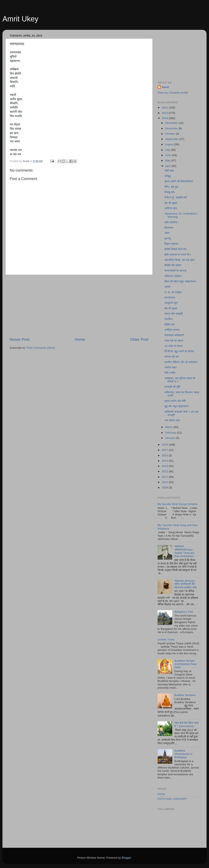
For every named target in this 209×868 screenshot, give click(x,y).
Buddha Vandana (185, 695)
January (170, 438)
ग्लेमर (167, 233)
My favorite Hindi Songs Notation (178, 504)
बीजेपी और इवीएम (173, 265)
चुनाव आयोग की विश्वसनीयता (179, 181)
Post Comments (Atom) (41, 348)
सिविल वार (170, 325)
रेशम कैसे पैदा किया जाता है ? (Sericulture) (186, 724)
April (168, 166)
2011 (165, 477)
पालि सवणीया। (172, 222)
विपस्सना (169, 228)
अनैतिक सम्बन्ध (172, 330)
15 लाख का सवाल (174, 346)
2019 (165, 118)
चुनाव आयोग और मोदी (175, 401)
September (172, 139)
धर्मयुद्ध (168, 176)
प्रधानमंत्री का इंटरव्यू (175, 271)
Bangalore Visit (184, 612)
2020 (165, 113)
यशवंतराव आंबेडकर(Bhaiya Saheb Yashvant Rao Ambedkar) (184, 551)
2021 (165, 108)
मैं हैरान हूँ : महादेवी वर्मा (176, 197)
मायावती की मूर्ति (172, 387)
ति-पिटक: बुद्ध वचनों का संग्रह (179, 351)
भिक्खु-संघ (170, 192)
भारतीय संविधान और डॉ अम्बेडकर (181, 362)
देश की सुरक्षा (171, 203)
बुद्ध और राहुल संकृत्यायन (177, 406)
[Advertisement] (79, 306)
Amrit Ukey (20, 19)
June (168, 155)
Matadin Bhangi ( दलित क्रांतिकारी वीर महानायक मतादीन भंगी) (186, 584)
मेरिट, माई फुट (172, 187)
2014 (165, 461)
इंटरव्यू (168, 239)
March (169, 427)
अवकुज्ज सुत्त (171, 303)
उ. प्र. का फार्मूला (173, 292)
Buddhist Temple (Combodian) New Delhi (185, 664)
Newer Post (20, 339)
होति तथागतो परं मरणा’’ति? (178, 255)
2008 (165, 488)
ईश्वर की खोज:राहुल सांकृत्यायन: (180, 281)
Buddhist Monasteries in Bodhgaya (183, 754)
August (170, 144)
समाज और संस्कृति (174, 314)
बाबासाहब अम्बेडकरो (174, 335)
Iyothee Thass (166, 640)
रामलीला (169, 319)
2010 (165, 482)
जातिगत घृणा (171, 208)
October (170, 134)
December (172, 123)
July (168, 150)
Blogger (126, 858)
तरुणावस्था (170, 298)
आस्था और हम (172, 357)
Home (80, 339)
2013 (165, 466)
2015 (165, 455)
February (171, 433)
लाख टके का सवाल (174, 341)
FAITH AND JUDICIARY (172, 799)
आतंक (168, 287)
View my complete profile (173, 93)
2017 (165, 450)
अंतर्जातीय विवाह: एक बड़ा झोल (180, 260)
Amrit (165, 87)
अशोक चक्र (171, 367)
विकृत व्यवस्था (171, 244)
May (168, 160)
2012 (165, 471)
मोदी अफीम (170, 373)
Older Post (139, 339)
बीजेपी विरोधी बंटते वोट (176, 249)
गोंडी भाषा (169, 171)
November (172, 128)
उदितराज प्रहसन (173, 276)
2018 (165, 445)
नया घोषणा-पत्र (172, 420)
